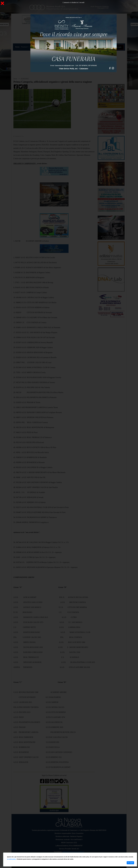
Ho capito (130, 863)
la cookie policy (12, 859)
